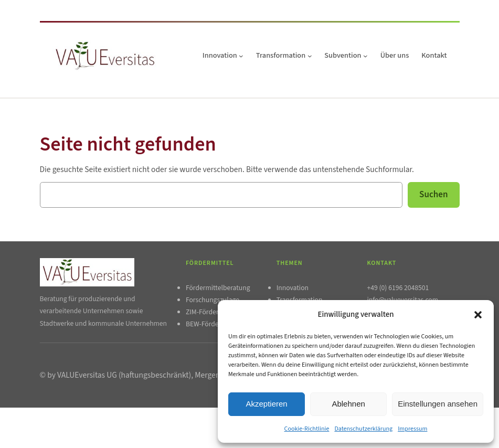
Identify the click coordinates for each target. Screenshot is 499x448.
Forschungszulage (213, 300)
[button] (478, 315)
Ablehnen (348, 404)
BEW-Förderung (209, 324)
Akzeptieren (266, 404)
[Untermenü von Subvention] (365, 56)
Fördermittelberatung (218, 288)
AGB (116, 421)
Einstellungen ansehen (438, 404)
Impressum (412, 429)
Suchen (433, 195)
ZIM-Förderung (208, 312)
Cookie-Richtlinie (307, 429)
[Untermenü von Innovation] (241, 56)
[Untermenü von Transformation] (310, 56)
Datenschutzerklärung (363, 429)
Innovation (293, 288)
